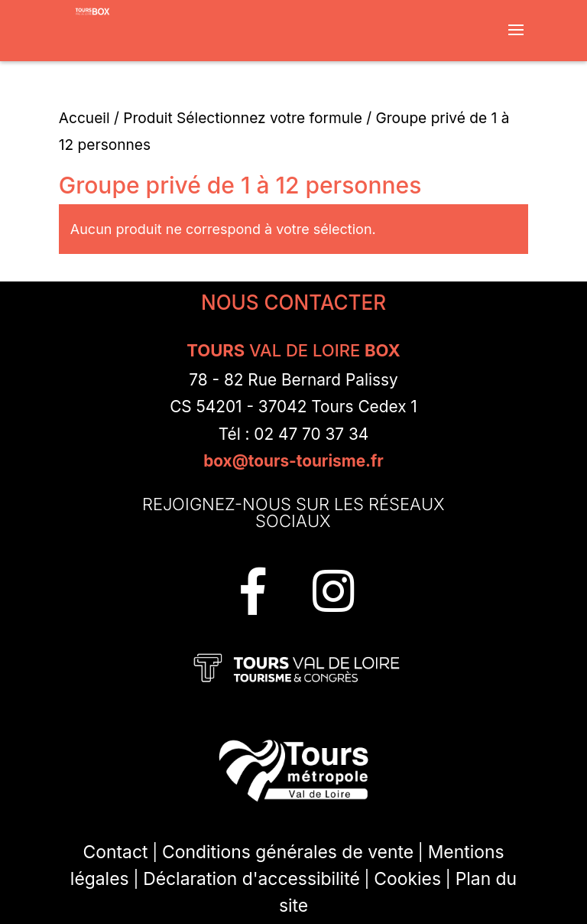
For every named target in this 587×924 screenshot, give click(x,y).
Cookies (407, 879)
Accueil (84, 118)
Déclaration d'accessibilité (251, 879)
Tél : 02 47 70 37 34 (294, 434)
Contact (116, 852)
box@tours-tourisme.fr (293, 461)
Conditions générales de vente (288, 852)
